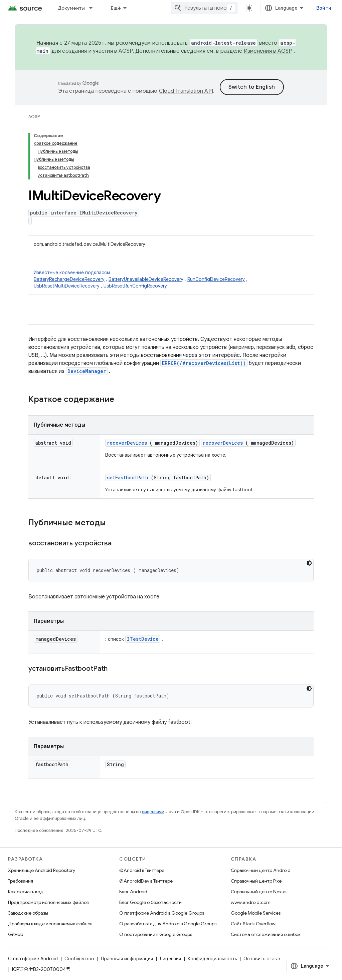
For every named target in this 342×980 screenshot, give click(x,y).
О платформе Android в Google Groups (162, 913)
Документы (71, 8)
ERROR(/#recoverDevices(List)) (204, 363)
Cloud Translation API (186, 91)
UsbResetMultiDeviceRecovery (67, 286)
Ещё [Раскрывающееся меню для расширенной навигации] (116, 8)
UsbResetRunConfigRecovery (135, 286)
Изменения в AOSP (268, 51)
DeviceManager (87, 371)
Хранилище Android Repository (42, 870)
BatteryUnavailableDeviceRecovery (146, 279)
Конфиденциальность (212, 959)
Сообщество (79, 959)
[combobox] (204, 8)
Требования (21, 881)
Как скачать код (26, 892)
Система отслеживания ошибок (266, 934)
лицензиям (153, 812)
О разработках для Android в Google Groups (168, 924)
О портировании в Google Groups (156, 934)
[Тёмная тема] (309, 563)
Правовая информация (127, 959)
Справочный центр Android (261, 870)
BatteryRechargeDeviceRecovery (69, 279)
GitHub (16, 934)
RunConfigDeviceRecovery (216, 279)
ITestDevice (143, 639)
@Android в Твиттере (142, 870)
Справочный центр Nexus (259, 892)
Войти (324, 8)
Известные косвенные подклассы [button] (171, 279)
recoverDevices (127, 443)
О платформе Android (33, 959)
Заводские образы (28, 913)
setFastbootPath (128, 477)
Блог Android (133, 892)
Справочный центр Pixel (257, 881)
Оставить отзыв (262, 959)
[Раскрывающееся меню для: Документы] (94, 8)
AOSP (34, 117)
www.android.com (251, 902)
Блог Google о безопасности (150, 902)
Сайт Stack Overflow (253, 924)
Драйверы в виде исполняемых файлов (50, 924)
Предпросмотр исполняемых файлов (48, 902)
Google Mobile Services (256, 913)
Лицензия (170, 959)
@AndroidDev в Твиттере (146, 881)
